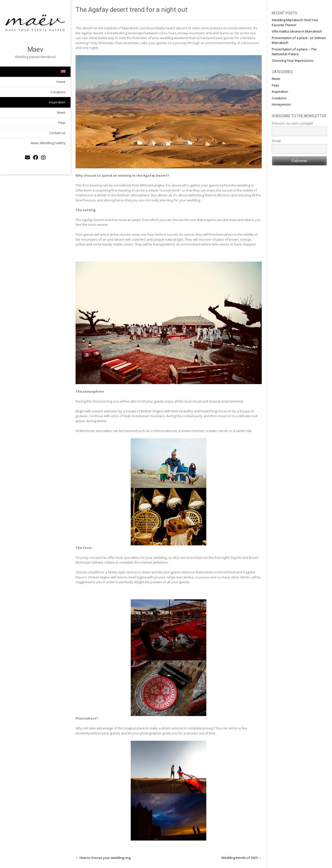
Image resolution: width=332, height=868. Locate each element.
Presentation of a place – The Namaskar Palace (294, 52)
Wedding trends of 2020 (242, 858)
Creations (58, 92)
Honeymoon (281, 104)
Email (276, 141)
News (61, 112)
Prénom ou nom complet (292, 123)
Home (61, 82)
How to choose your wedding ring (103, 858)
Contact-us (57, 133)
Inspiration (57, 102)
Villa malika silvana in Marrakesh (297, 31)
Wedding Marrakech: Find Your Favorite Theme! (295, 22)
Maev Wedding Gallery (48, 143)
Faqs (62, 122)
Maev (35, 49)
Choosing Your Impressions (293, 60)
